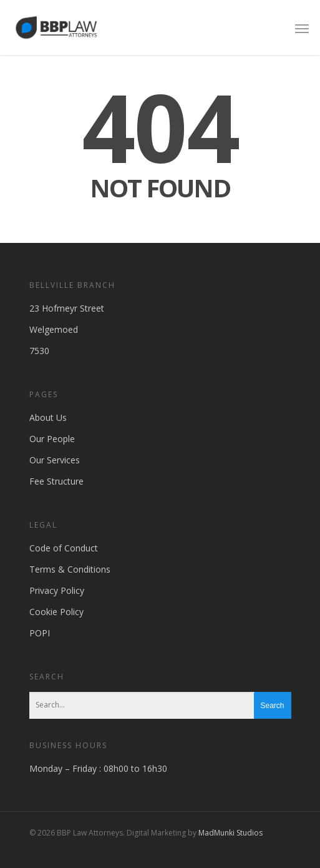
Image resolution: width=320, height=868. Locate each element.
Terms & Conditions (70, 569)
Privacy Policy (57, 590)
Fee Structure (56, 481)
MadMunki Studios (230, 833)
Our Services (55, 460)
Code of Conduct (64, 548)
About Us (48, 417)
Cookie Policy (56, 612)
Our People (52, 439)
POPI (40, 633)
